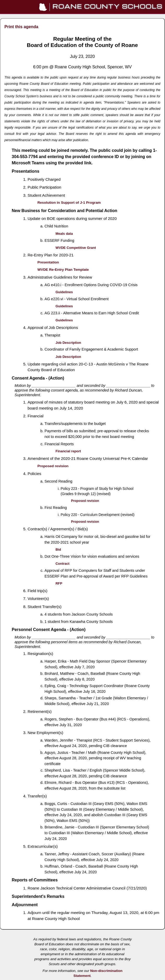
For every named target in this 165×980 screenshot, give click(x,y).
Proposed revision (53, 466)
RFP (59, 583)
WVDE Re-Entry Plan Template (63, 270)
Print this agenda (21, 27)
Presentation (48, 262)
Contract (62, 564)
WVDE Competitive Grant (76, 248)
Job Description (68, 343)
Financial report (68, 451)
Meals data (64, 234)
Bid (58, 549)
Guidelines (64, 292)
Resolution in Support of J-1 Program (69, 203)
